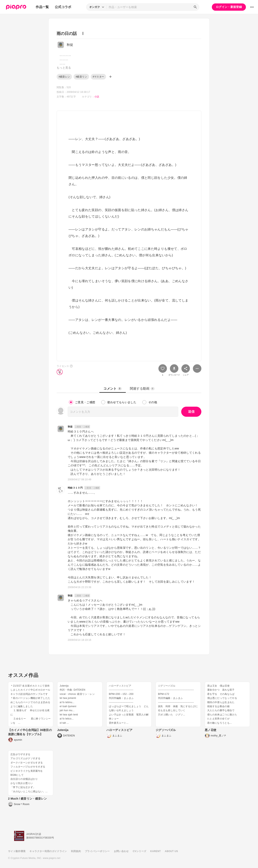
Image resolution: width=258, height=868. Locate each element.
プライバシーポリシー (97, 851)
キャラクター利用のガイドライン (48, 851)
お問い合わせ (121, 851)
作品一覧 (42, 7)
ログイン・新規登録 (229, 7)
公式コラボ (63, 7)
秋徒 (70, 427)
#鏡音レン (64, 77)
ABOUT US (171, 851)
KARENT (156, 851)
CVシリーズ (140, 851)
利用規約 (76, 851)
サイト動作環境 (17, 851)
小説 (97, 97)
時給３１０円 (75, 488)
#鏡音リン (81, 77)
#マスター (98, 77)
